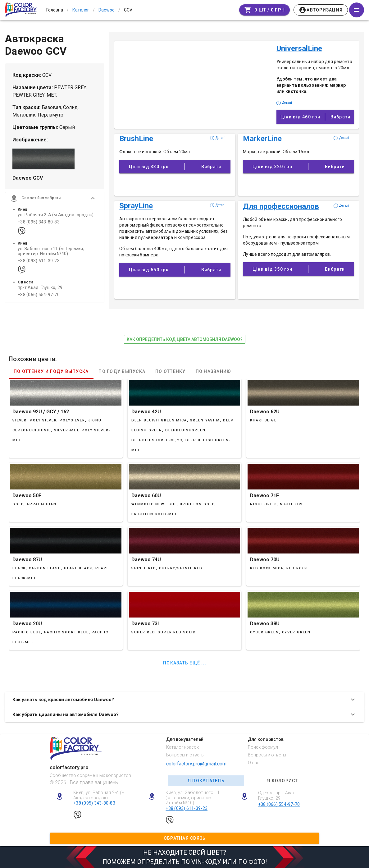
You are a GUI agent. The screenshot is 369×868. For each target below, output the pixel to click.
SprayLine (136, 206)
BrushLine (136, 139)
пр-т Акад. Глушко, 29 (40, 288)
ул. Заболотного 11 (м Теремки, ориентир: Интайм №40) (51, 252)
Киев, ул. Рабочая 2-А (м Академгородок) (99, 795)
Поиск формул (263, 747)
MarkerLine (262, 139)
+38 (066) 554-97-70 (39, 295)
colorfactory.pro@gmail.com (196, 764)
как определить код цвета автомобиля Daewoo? (185, 339)
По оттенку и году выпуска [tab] (51, 371)
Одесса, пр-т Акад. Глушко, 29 (277, 795)
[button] (55, 199)
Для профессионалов (281, 206)
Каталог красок (182, 747)
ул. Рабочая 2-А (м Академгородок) (56, 216)
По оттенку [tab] (171, 371)
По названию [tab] (214, 371)
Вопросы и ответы (185, 755)
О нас (254, 763)
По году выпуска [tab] (122, 371)
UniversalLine (299, 48)
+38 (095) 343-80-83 (39, 223)
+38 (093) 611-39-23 (39, 262)
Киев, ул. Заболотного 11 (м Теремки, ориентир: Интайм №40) (193, 798)
